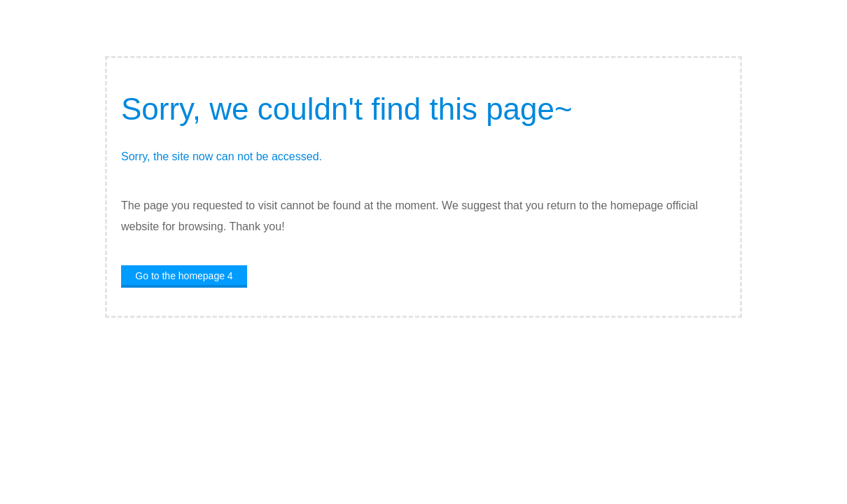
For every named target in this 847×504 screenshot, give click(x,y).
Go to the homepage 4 (184, 276)
